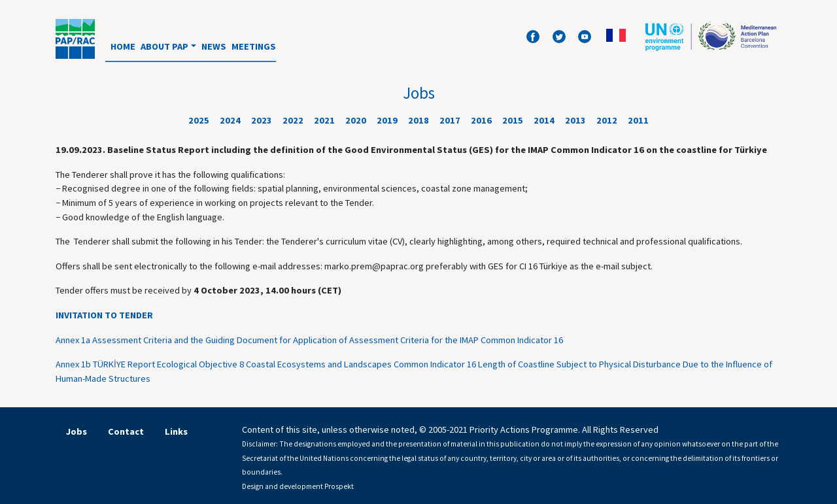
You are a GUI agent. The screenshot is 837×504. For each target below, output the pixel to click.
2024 (230, 120)
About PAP (164, 46)
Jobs (77, 431)
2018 (418, 120)
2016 (481, 120)
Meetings (254, 46)
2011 (638, 120)
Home (123, 46)
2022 (293, 120)
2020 (356, 120)
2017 (450, 120)
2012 (607, 120)
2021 (324, 120)
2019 (387, 120)
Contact (126, 431)
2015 (513, 120)
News (214, 46)
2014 (544, 120)
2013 (575, 120)
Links (176, 431)
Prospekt (339, 486)
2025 (199, 120)
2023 (262, 120)
